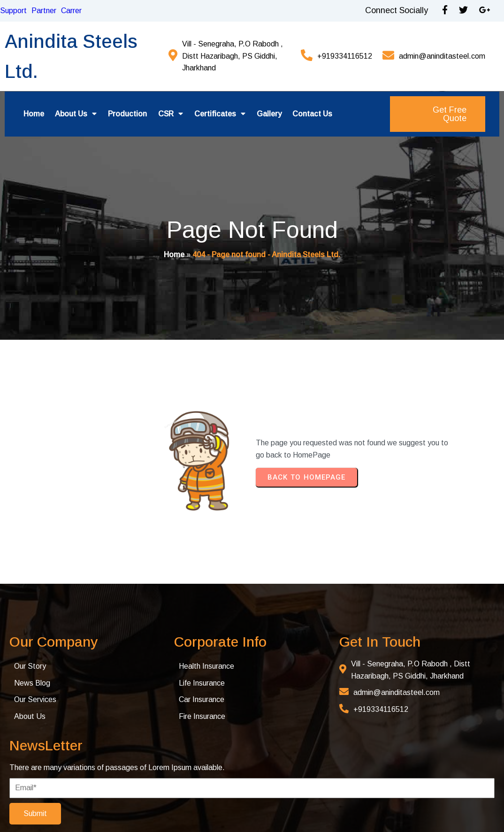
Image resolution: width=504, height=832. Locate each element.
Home (174, 255)
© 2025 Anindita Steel (64, 810)
